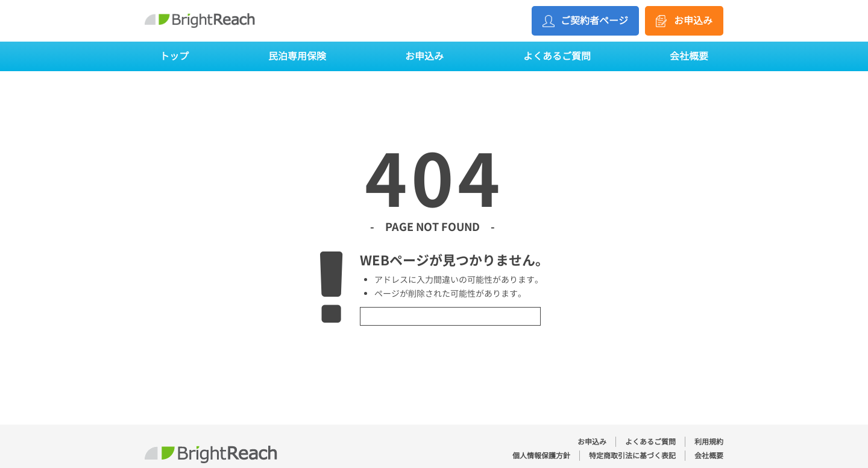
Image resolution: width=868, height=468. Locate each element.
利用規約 (709, 442)
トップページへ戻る (450, 316)
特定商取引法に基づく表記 (632, 456)
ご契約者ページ (594, 21)
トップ (174, 56)
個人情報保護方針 (541, 456)
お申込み (693, 21)
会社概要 (689, 56)
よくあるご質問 (557, 56)
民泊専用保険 (297, 56)
